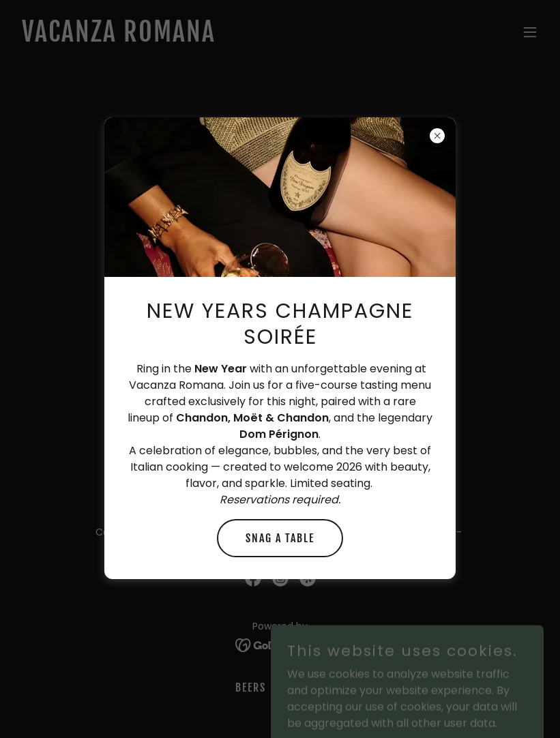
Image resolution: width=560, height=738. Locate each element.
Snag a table (280, 538)
